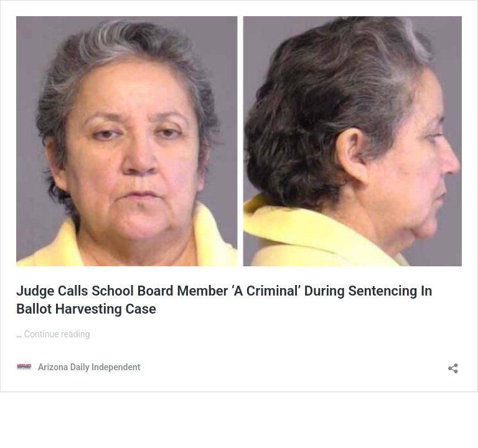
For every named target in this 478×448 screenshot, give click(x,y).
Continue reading (57, 334)
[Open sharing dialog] (453, 364)
